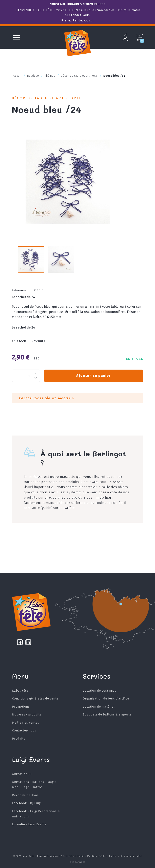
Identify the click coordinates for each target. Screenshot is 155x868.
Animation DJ (22, 774)
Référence (20, 290)
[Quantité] (26, 376)
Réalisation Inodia (74, 856)
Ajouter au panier (94, 376)
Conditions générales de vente (35, 698)
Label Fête (20, 691)
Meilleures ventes (26, 723)
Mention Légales (97, 856)
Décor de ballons (25, 795)
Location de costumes (99, 691)
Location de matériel (99, 707)
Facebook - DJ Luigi (27, 803)
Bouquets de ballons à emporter (108, 714)
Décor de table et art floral (47, 98)
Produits (19, 739)
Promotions (21, 707)
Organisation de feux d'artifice (106, 698)
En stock (20, 341)
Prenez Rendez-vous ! (77, 20)
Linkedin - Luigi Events (29, 824)
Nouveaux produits (27, 714)
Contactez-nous (24, 730)
